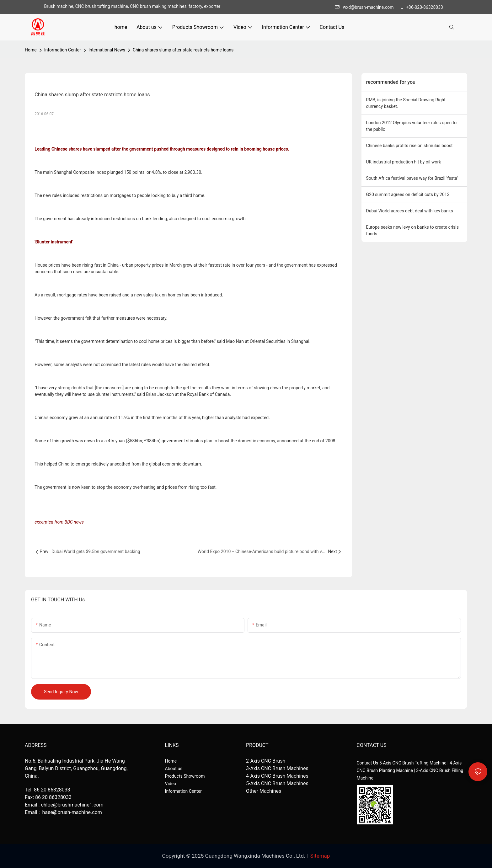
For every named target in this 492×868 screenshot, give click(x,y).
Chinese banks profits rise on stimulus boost (409, 146)
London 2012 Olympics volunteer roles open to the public (412, 126)
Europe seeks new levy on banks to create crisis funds (412, 230)
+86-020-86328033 (421, 7)
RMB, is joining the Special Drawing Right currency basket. (406, 103)
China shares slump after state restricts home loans (183, 50)
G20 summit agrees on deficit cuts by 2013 (408, 194)
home (31, 50)
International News (107, 50)
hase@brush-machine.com (72, 812)
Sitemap (320, 856)
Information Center (63, 50)
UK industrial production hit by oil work (404, 162)
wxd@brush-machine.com (366, 7)
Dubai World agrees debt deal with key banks (410, 211)
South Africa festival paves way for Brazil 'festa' (412, 178)
